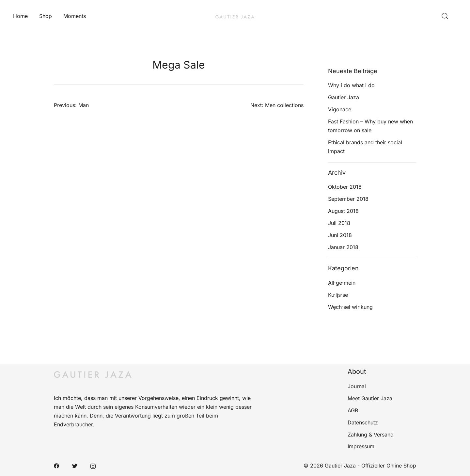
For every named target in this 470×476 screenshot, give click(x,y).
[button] (331, 63)
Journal (357, 386)
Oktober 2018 (345, 187)
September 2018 (348, 199)
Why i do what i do (351, 85)
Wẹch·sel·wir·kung (350, 307)
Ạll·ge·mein (342, 283)
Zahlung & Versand (371, 435)
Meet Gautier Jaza (370, 398)
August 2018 (343, 211)
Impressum (361, 446)
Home (20, 16)
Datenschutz (363, 422)
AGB (353, 410)
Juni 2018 (340, 235)
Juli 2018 (339, 223)
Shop (46, 16)
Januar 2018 (343, 247)
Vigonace (340, 109)
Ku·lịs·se (338, 295)
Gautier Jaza (344, 97)
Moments (75, 16)
